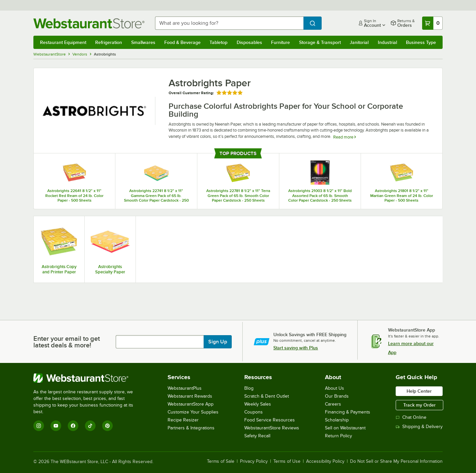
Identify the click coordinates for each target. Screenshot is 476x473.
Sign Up (218, 342)
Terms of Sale (221, 461)
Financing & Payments (348, 412)
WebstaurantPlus (185, 388)
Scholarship (337, 420)
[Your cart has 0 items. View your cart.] (432, 23)
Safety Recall (257, 436)
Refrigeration (109, 42)
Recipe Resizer (183, 420)
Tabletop (218, 42)
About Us (335, 388)
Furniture (280, 42)
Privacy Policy (254, 461)
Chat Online (411, 417)
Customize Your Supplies (193, 412)
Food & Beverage (182, 42)
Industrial (387, 42)
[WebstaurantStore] (88, 378)
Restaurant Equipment (63, 42)
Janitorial (359, 42)
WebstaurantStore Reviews (272, 428)
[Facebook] (73, 426)
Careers (333, 404)
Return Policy (338, 436)
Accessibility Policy (325, 461)
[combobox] (229, 23)
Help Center (419, 391)
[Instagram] (39, 426)
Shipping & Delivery (419, 427)
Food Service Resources (270, 420)
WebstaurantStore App (191, 404)
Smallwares (143, 42)
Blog (249, 388)
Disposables (249, 42)
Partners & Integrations (191, 428)
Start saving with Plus (296, 348)
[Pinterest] (107, 426)
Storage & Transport (320, 42)
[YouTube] (56, 426)
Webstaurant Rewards (190, 396)
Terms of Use (287, 461)
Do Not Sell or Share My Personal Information (396, 461)
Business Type (421, 42)
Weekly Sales (258, 404)
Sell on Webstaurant (345, 428)
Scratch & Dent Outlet (267, 396)
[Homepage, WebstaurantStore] (89, 23)
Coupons (254, 412)
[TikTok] (90, 426)
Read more (344, 137)
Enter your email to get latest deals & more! (67, 342)
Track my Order (419, 405)
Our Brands (337, 396)
